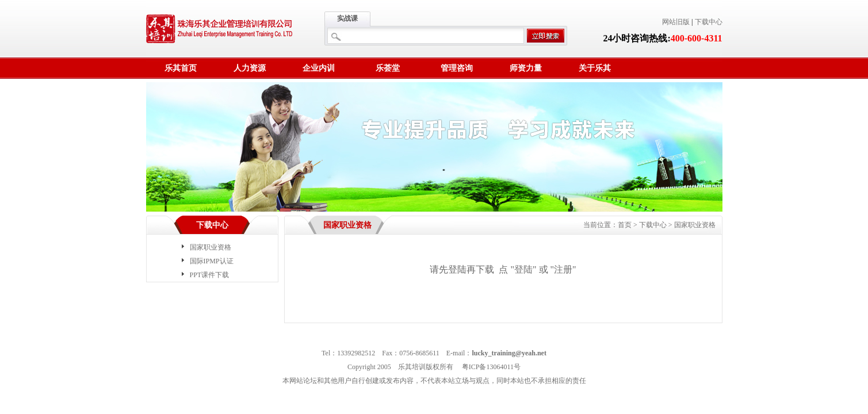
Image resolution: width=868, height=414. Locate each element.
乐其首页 (181, 68)
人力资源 (250, 68)
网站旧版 (676, 22)
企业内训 (319, 68)
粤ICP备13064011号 (491, 367)
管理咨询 (457, 68)
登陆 (523, 269)
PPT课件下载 (210, 275)
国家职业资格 (211, 247)
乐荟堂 (388, 68)
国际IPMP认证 (212, 261)
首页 (625, 225)
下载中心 (709, 22)
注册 (563, 269)
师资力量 (526, 68)
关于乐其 (595, 68)
